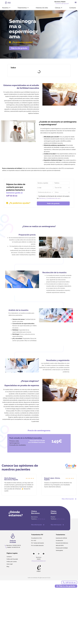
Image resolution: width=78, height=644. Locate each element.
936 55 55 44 (12, 196)
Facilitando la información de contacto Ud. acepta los (53, 197)
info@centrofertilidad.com (39, 561)
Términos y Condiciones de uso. (50, 198)
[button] (76, 2)
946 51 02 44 (60, 519)
